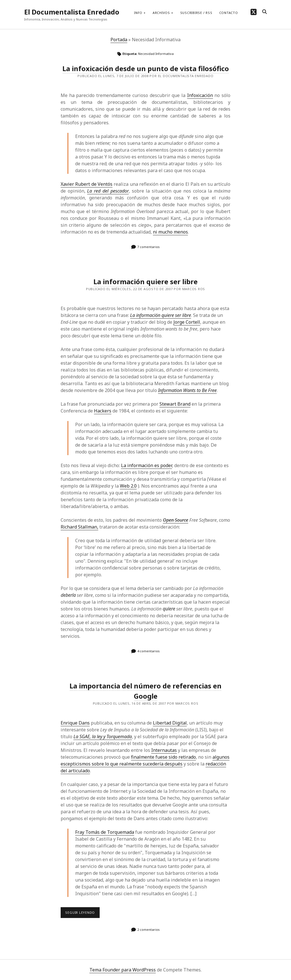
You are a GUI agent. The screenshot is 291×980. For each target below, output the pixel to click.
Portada (119, 40)
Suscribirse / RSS (196, 13)
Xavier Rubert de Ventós (87, 184)
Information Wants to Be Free (187, 390)
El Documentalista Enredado (72, 12)
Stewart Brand (175, 404)
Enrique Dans (75, 723)
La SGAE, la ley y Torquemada (103, 736)
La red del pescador (108, 191)
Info (138, 13)
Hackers (103, 411)
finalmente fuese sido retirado (163, 757)
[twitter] (254, 12)
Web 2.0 (128, 486)
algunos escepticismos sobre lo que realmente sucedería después (145, 760)
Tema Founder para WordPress (123, 970)
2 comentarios (148, 930)
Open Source (176, 520)
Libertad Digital (170, 723)
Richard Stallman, (79, 527)
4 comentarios (148, 651)
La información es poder (146, 465)
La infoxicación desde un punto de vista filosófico (146, 68)
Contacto (229, 13)
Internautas (164, 750)
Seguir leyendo (82, 914)
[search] (265, 12)
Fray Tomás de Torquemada (105, 832)
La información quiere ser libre (145, 281)
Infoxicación (200, 95)
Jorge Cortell (187, 322)
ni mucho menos (170, 232)
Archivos (161, 13)
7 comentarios (148, 247)
